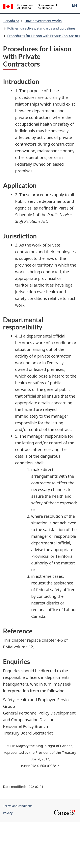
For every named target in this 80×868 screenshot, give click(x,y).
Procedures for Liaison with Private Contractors (44, 36)
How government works (43, 21)
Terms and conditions (18, 806)
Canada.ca (11, 21)
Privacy (8, 813)
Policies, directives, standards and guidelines (41, 28)
